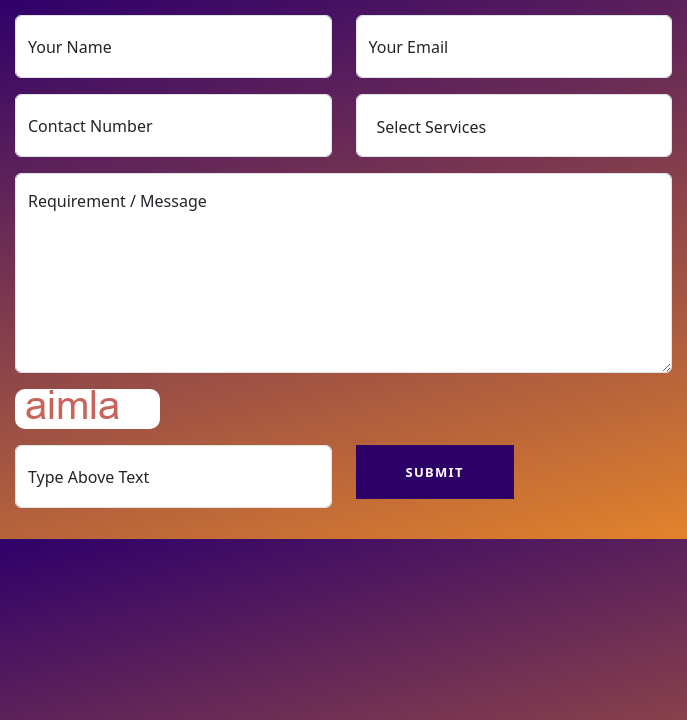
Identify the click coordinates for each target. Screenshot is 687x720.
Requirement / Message (343, 273)
